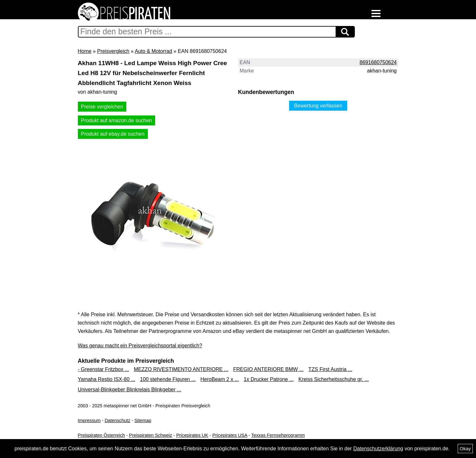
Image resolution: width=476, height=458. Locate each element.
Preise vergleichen (102, 107)
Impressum (89, 420)
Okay (465, 449)
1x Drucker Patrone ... (269, 379)
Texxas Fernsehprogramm (278, 435)
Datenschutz (117, 420)
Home (85, 51)
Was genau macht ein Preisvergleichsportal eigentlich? (140, 346)
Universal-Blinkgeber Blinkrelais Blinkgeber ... (130, 390)
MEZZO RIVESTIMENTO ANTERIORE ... (181, 369)
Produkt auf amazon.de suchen (117, 120)
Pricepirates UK (192, 435)
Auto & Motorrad (153, 51)
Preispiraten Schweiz (150, 435)
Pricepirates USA (230, 435)
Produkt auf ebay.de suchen (113, 134)
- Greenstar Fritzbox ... (104, 369)
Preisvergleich (113, 51)
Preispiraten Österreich (101, 435)
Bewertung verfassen (318, 106)
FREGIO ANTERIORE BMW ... (268, 369)
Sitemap (143, 420)
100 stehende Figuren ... (168, 379)
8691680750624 (378, 62)
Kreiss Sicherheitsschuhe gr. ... (334, 379)
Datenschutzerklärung (378, 449)
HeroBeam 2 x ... (220, 379)
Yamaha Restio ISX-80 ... (107, 379)
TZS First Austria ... (330, 369)
